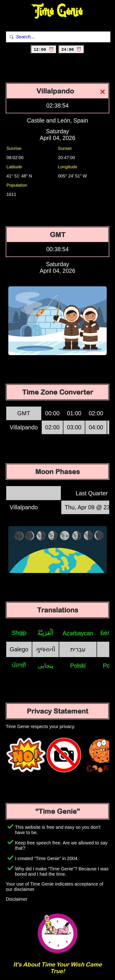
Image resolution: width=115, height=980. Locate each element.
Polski (78, 666)
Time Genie (57, 12)
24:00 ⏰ (71, 50)
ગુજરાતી (46, 649)
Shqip (19, 633)
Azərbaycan (78, 633)
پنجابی (46, 666)
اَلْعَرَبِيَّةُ (46, 633)
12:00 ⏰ (44, 50)
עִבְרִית (78, 649)
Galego (19, 649)
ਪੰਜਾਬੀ (19, 665)
